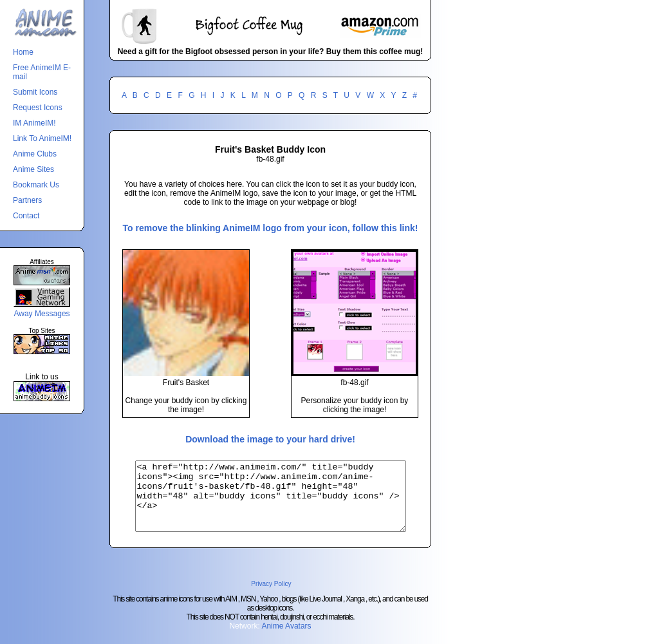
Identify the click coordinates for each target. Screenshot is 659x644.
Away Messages (42, 314)
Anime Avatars (286, 639)
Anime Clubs (35, 154)
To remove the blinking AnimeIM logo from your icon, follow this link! (271, 228)
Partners (27, 200)
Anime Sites (33, 169)
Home (23, 52)
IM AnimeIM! (34, 123)
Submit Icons (35, 92)
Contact (26, 216)
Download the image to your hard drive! (270, 439)
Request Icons (38, 108)
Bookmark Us (36, 185)
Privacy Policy (271, 597)
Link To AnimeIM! (42, 138)
